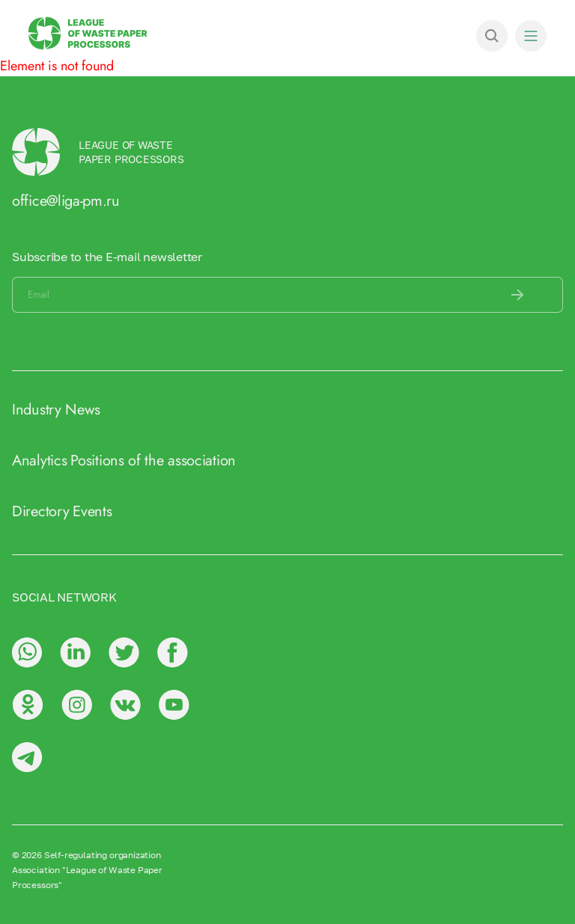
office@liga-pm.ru (66, 201)
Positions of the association (153, 461)
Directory (40, 511)
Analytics (39, 461)
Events (92, 511)
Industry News (56, 410)
